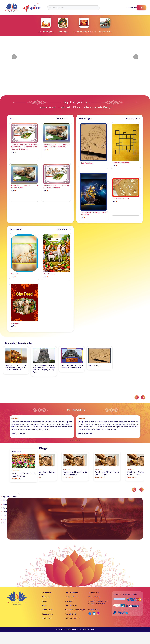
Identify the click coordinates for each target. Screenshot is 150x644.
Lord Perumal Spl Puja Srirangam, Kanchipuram (16, 367)
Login (141, 8)
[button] (14, 57)
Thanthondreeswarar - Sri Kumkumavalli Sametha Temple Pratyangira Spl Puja (100, 369)
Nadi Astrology (39, 365)
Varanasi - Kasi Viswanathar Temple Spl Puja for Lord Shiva (72, 368)
